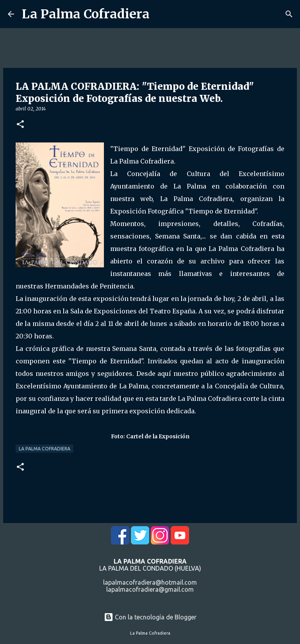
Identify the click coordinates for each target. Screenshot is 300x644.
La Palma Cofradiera (86, 14)
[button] (20, 125)
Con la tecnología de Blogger (150, 617)
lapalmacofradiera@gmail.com (150, 589)
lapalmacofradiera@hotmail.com (150, 582)
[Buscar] (289, 14)
